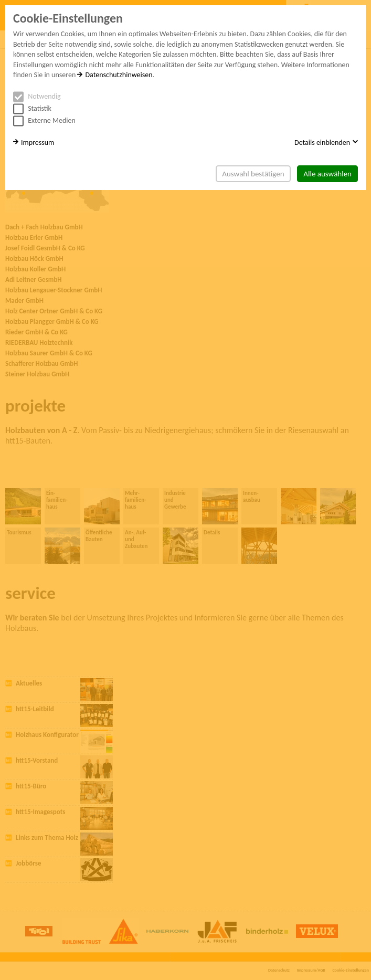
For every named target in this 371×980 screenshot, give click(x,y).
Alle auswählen (327, 174)
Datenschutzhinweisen (115, 75)
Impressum (34, 143)
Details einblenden (326, 143)
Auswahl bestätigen (253, 174)
